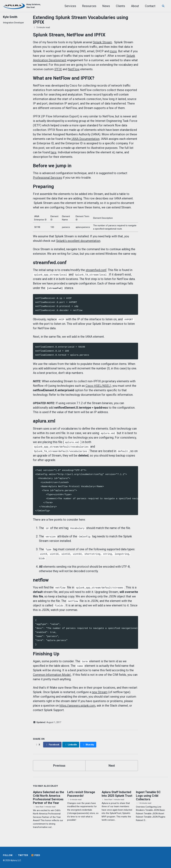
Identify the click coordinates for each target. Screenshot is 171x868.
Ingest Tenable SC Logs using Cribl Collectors (148, 796)
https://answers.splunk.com (77, 706)
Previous (59, 766)
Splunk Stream (102, 42)
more (113, 51)
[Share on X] (38, 745)
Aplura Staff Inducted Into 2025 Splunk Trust (117, 794)
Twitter (21, 855)
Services (68, 6)
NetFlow (74, 69)
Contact (148, 6)
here (54, 152)
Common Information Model (52, 675)
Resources (87, 6)
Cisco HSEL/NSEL (98, 386)
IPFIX (58, 69)
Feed (35, 855)
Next (112, 766)
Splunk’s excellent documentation (78, 241)
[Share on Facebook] (52, 745)
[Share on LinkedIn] (71, 745)
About (133, 6)
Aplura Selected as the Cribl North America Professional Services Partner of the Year (48, 797)
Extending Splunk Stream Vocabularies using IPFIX (81, 20)
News (104, 6)
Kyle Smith (10, 17)
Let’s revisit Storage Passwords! (81, 794)
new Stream (100, 692)
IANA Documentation (85, 139)
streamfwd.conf (96, 270)
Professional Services (47, 178)
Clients (119, 6)
